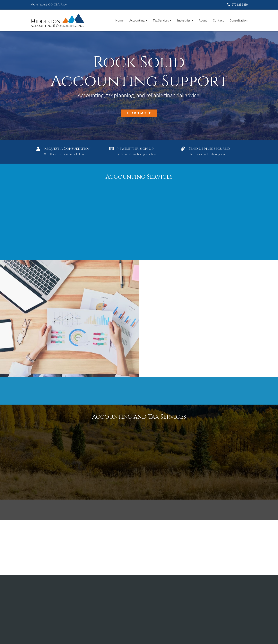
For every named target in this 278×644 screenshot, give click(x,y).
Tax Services (161, 20)
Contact (218, 20)
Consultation (239, 20)
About (203, 20)
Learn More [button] (139, 113)
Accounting (137, 20)
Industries (184, 20)
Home (119, 20)
